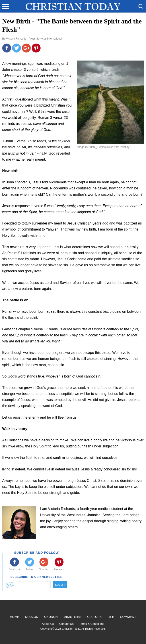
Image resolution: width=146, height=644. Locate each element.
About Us (48, 624)
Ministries (72, 617)
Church (51, 617)
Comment (128, 617)
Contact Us (66, 624)
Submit (60, 585)
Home (14, 617)
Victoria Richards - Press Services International (34, 39)
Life (111, 617)
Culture (94, 617)
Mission (32, 617)
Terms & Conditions (92, 624)
